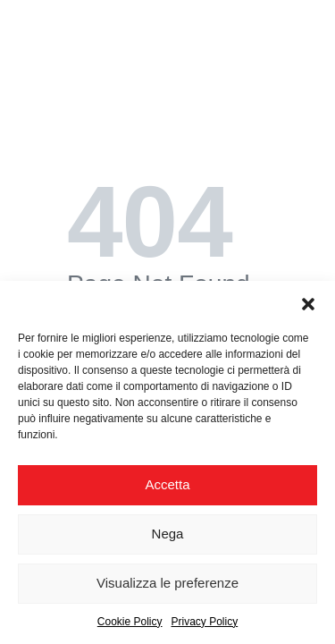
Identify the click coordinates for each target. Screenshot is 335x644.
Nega (168, 534)
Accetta (167, 484)
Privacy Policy (205, 622)
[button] (308, 303)
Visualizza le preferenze (167, 583)
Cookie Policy (130, 622)
